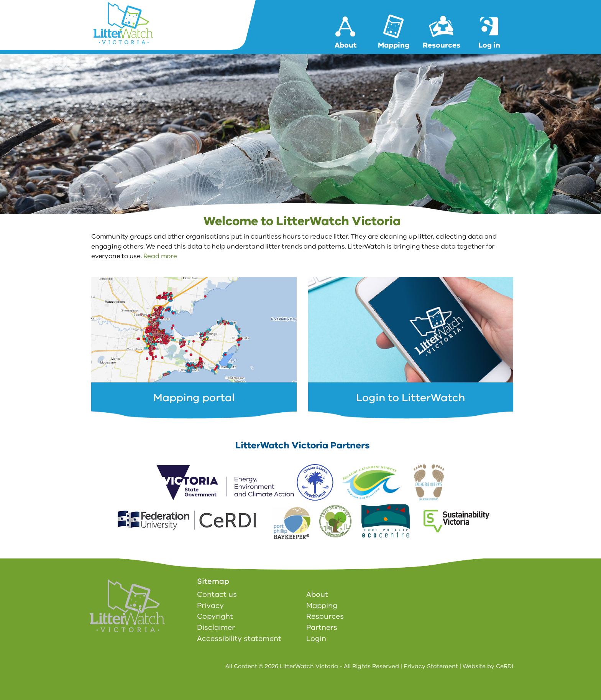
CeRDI (505, 666)
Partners (322, 628)
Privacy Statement (431, 666)
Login (316, 639)
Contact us (217, 595)
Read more (160, 256)
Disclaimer (216, 628)
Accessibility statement (239, 639)
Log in (489, 45)
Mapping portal (194, 398)
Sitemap (213, 581)
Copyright (215, 616)
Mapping (394, 45)
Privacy (210, 606)
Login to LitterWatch (411, 398)
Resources (442, 45)
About (346, 45)
